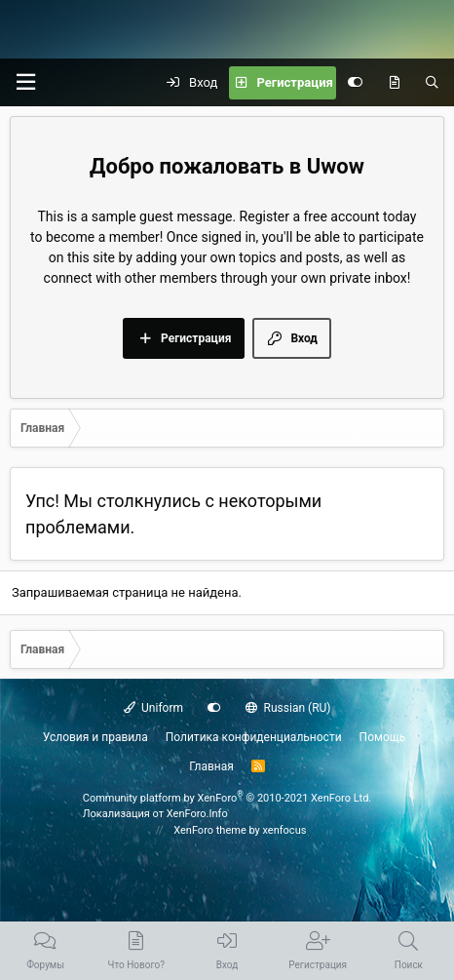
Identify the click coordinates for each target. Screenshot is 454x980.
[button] (25, 82)
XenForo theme (210, 830)
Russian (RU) (288, 708)
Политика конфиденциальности (254, 737)
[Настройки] (355, 83)
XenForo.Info (197, 814)
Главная (211, 766)
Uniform (154, 708)
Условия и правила (95, 737)
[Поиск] (432, 83)
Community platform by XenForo (227, 798)
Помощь (383, 737)
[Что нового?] (394, 83)
